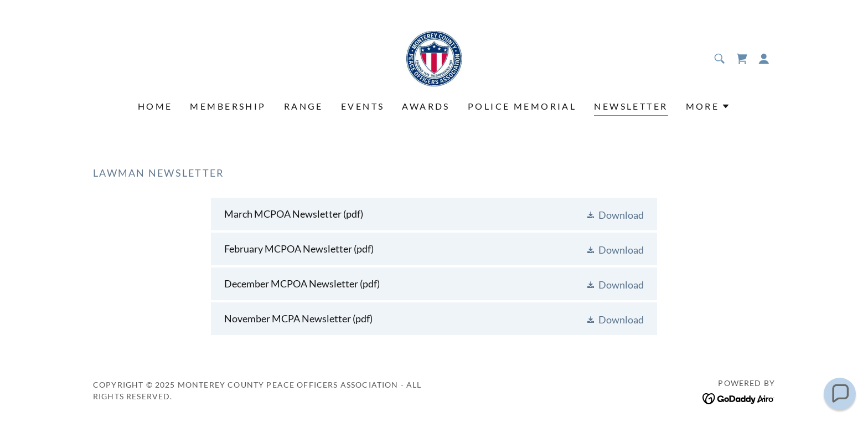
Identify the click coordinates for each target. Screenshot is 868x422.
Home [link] (155, 106)
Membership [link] (228, 106)
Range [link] (304, 106)
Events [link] (363, 106)
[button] (764, 59)
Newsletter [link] (631, 106)
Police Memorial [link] (522, 106)
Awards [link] (426, 106)
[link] (434, 58)
